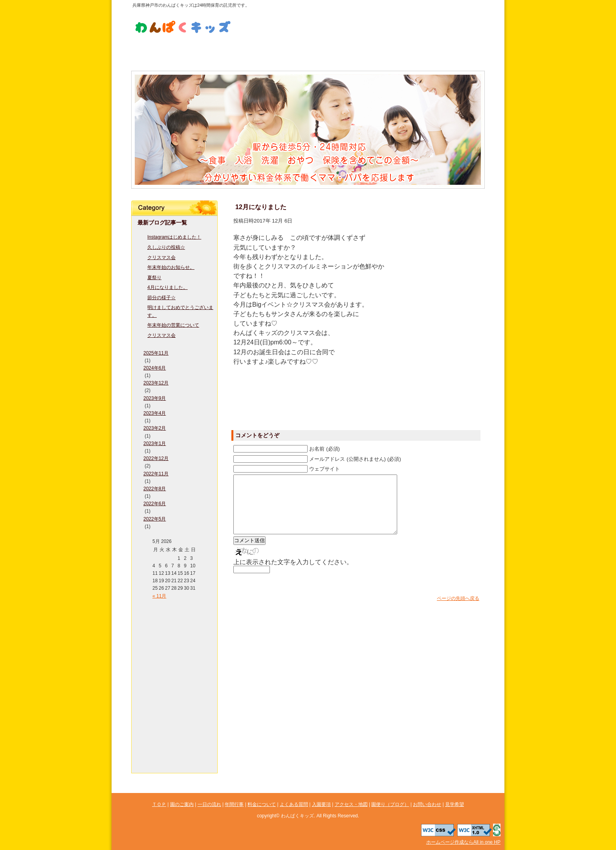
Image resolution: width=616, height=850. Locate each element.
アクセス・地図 (455, 52)
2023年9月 (155, 398)
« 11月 (159, 596)
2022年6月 (155, 504)
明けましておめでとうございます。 (180, 311)
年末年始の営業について (173, 325)
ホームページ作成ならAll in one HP (463, 842)
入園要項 (396, 52)
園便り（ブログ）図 (174, 734)
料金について (279, 52)
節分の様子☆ (161, 298)
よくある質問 (337, 52)
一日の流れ (220, 52)
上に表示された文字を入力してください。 (293, 574)
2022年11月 (156, 474)
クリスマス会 (161, 258)
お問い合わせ (370, 15)
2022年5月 (155, 519)
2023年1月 (155, 443)
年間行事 (174, 655)
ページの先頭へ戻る (458, 610)
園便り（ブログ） (390, 804)
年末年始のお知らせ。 (171, 267)
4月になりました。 (168, 287)
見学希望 (370, 29)
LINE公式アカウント (304, 22)
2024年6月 (155, 368)
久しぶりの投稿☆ (166, 247)
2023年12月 (156, 383)
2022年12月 (156, 458)
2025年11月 (156, 353)
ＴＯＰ (174, 608)
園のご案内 (161, 52)
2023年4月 (155, 413)
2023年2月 (155, 428)
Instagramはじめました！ (174, 237)
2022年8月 (155, 489)
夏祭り (154, 278)
